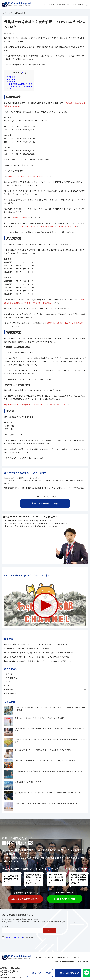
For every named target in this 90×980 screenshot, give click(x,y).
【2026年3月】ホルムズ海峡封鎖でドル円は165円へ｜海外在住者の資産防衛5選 (36, 644)
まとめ (8, 89)
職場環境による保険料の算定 (20, 86)
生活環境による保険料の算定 (20, 84)
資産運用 (10, 674)
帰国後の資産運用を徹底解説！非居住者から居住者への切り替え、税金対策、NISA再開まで (40, 653)
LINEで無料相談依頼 (65, 899)
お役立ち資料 (11, 693)
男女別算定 (10, 79)
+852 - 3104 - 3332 (9, 973)
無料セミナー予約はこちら (45, 503)
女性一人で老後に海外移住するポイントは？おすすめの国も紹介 (40, 718)
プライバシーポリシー (14, 938)
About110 (49, 957)
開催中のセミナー (64, 5)
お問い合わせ (78, 5)
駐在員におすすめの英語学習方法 (28, 782)
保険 (8, 685)
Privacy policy (64, 957)
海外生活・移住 (12, 678)
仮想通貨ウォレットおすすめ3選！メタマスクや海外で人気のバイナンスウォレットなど (47, 793)
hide (24, 73)
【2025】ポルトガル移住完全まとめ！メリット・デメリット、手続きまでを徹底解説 (45, 761)
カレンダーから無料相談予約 (25, 899)
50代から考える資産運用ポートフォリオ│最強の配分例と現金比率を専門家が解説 (36, 657)
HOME (38, 957)
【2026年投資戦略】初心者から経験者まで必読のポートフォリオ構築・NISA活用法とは (38, 661)
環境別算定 (10, 82)
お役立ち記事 (49, 5)
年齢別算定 (10, 77)
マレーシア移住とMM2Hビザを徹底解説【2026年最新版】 (27, 648)
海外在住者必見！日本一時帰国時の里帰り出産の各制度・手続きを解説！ (43, 750)
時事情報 (10, 689)
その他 (9, 682)
